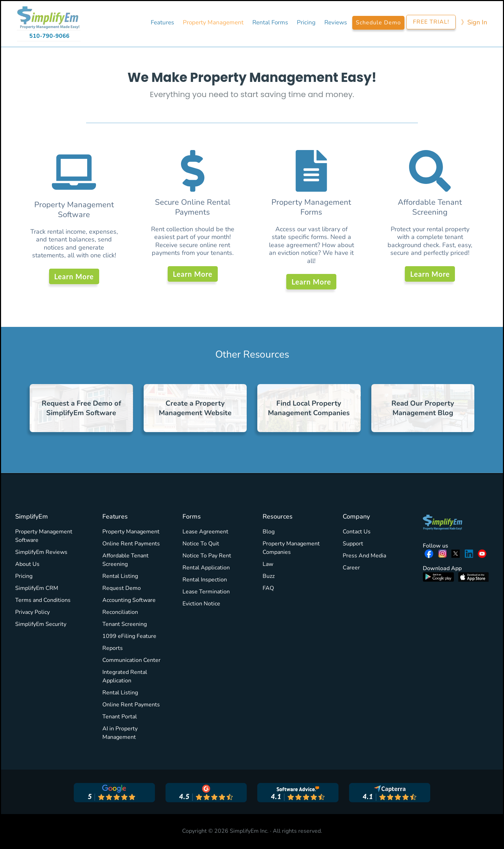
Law (268, 564)
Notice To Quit (201, 544)
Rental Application (206, 568)
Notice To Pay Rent (207, 556)
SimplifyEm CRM (37, 588)
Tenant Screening (125, 624)
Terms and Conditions (43, 600)
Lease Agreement (205, 532)
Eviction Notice (201, 604)
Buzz (269, 576)
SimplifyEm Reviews (41, 552)
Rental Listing (120, 576)
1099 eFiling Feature (129, 636)
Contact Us (357, 532)
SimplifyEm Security (41, 624)
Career (351, 568)
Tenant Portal (120, 717)
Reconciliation (120, 612)
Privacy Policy (32, 612)
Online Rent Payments (131, 544)
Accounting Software (129, 600)
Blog (269, 532)
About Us (27, 564)
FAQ (268, 588)
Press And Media (364, 556)
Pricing (24, 576)
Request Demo (122, 588)
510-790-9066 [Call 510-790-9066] (49, 36)
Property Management (131, 532)
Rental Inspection (205, 580)
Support (353, 544)
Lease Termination (206, 592)
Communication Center (131, 660)
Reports (113, 648)
